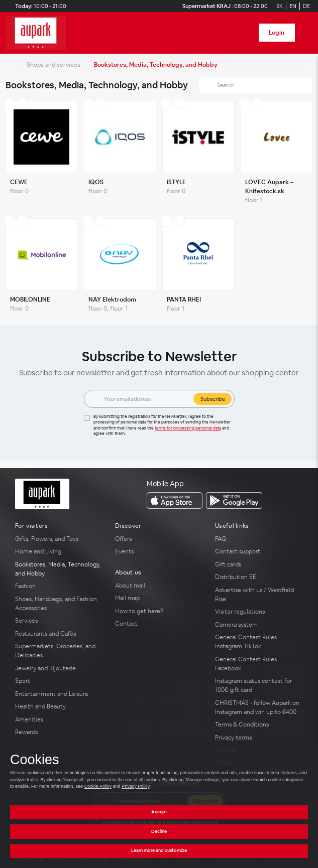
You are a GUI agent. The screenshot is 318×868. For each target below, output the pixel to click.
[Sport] (59, 681)
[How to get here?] (159, 611)
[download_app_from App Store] (175, 500)
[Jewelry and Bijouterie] (59, 668)
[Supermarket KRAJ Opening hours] (224, 6)
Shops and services (54, 65)
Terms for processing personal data (188, 428)
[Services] (59, 621)
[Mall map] (159, 598)
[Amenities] (59, 719)
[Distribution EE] (259, 577)
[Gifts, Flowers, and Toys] (59, 539)
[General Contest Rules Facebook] (259, 664)
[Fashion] (59, 586)
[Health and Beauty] (59, 706)
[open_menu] (307, 33)
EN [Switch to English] (293, 6)
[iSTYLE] (198, 155)
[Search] (256, 85)
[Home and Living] (59, 551)
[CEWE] (42, 155)
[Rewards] (59, 732)
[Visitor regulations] (259, 612)
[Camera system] (259, 625)
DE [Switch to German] (306, 6)
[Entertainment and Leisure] (59, 694)
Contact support (238, 551)
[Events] (159, 551)
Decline (159, 831)
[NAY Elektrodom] (120, 268)
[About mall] (159, 586)
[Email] (146, 399)
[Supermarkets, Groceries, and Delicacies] (59, 651)
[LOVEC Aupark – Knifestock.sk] (277, 155)
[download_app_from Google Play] (234, 500)
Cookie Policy (98, 786)
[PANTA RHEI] (198, 268)
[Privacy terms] (259, 738)
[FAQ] (259, 539)
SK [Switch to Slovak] (280, 6)
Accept (159, 812)
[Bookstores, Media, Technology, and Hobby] (59, 569)
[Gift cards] (259, 564)
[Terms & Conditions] (259, 725)
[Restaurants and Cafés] (59, 634)
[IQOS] (120, 155)
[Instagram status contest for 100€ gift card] (259, 685)
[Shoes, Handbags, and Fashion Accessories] (59, 604)
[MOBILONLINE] (42, 268)
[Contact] (159, 624)
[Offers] (159, 539)
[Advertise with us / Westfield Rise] (259, 595)
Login (277, 33)
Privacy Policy (135, 786)
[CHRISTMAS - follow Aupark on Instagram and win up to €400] (259, 707)
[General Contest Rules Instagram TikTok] (259, 642)
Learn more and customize (159, 850)
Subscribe (213, 399)
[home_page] (39, 33)
